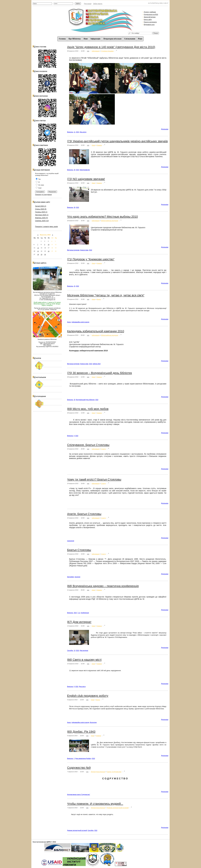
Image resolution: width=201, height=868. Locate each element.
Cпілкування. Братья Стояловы (88, 445)
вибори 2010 (97, 364)
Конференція (85, 613)
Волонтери (93, 722)
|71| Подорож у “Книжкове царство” (91, 259)
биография (71, 577)
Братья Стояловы (79, 550)
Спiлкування (130, 39)
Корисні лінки (84, 250)
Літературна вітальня (112, 39)
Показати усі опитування (43, 195)
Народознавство (85, 170)
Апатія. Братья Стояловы (84, 514)
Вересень (70, 132)
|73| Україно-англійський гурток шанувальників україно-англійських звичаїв (117, 141)
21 (38, 251)
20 (74, 400)
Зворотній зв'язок (150, 17)
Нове (86, 39)
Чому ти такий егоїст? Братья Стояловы (94, 479)
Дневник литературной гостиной (118, 808)
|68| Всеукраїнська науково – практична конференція (103, 586)
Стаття (103, 449)
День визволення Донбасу (83, 758)
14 (38, 248)
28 (38, 254)
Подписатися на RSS (151, 14)
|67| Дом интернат (79, 622)
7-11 (79, 613)
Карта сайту (148, 19)
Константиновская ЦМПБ (42, 842)
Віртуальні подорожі (73, 250)
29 (42, 254)
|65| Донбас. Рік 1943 (81, 732)
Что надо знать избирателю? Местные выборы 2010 (102, 217)
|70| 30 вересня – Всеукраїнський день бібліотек (100, 373)
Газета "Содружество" (114, 772)
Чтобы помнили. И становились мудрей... (95, 804)
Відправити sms (149, 25)
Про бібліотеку (75, 39)
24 (49, 251)
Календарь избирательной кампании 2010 (96, 331)
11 (74, 132)
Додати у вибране (150, 12)
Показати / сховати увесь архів (46, 227)
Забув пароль (98, 4)
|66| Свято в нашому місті (84, 660)
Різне (140, 39)
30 (45, 254)
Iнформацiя (95, 39)
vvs (88, 51)
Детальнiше (165, 129)
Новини (99, 145)
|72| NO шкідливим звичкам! (86, 179)
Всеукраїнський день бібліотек (85, 400)
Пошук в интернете (150, 22)
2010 (77, 132)
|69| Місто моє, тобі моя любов (88, 409)
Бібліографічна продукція (110, 221)
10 (49, 244)
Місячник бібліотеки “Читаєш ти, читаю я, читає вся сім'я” (106, 295)
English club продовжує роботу (88, 696)
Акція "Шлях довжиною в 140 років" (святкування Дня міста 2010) (111, 47)
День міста (83, 132)
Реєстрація (88, 4)
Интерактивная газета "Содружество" (79, 795)
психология (71, 541)
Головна (62, 39)
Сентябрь (70, 651)
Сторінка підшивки (107, 51)
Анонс (99, 299)
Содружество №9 (79, 768)
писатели (77, 577)
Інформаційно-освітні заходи (80, 322)
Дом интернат (84, 651)
